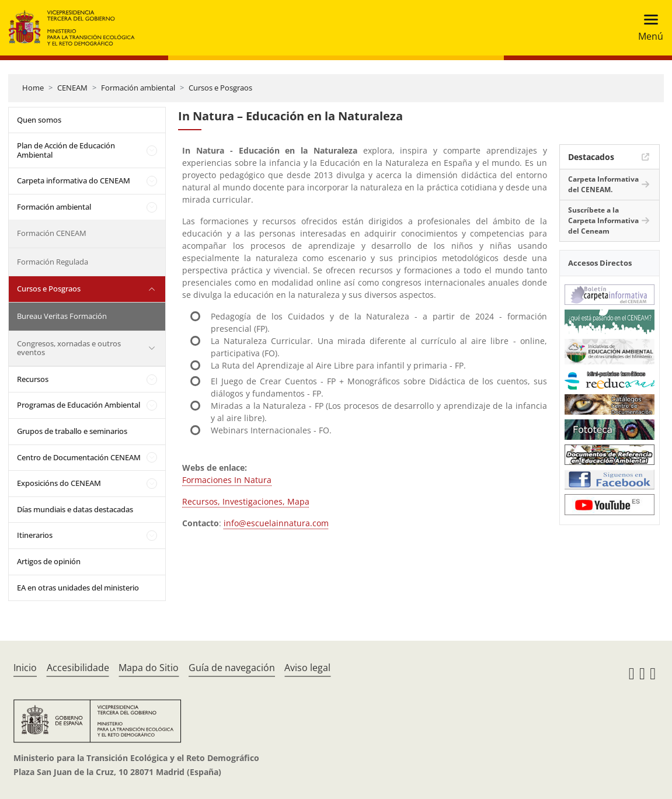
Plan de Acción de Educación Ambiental (66, 150)
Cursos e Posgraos (220, 88)
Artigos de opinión (49, 561)
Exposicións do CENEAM (59, 483)
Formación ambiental (138, 88)
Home (33, 88)
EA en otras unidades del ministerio (78, 588)
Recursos (33, 379)
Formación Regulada (53, 262)
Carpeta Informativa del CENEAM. (603, 184)
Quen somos (39, 120)
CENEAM (72, 88)
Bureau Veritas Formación (62, 316)
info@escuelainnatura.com (276, 523)
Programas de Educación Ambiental (79, 405)
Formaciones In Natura (227, 480)
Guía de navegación (232, 668)
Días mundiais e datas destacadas (75, 509)
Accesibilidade (78, 668)
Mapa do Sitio (149, 668)
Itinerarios (35, 535)
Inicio (25, 668)
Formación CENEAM (52, 233)
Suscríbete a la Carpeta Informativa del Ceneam (603, 220)
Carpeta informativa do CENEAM (74, 180)
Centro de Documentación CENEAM (79, 457)
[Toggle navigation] (647, 28)
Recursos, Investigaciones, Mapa (246, 501)
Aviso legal (307, 668)
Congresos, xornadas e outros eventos (69, 348)
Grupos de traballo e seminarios (72, 431)
